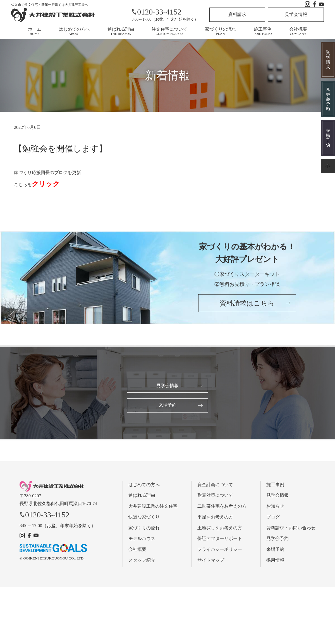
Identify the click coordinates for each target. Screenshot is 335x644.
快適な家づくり (144, 517)
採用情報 (275, 560)
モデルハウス (142, 539)
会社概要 (298, 31)
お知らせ (275, 506)
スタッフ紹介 (142, 560)
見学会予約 (277, 539)
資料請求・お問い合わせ (291, 528)
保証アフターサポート (220, 539)
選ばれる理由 (121, 31)
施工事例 (263, 31)
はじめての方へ (74, 31)
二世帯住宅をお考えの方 (222, 506)
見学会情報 (296, 14)
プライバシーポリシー (220, 550)
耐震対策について (215, 495)
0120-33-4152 (156, 12)
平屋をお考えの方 (215, 517)
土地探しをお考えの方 (220, 528)
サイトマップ (211, 560)
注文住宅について (169, 31)
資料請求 (237, 14)
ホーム (35, 31)
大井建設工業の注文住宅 (153, 506)
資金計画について (215, 485)
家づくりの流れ (221, 31)
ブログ (273, 517)
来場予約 (167, 405)
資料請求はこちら (247, 304)
